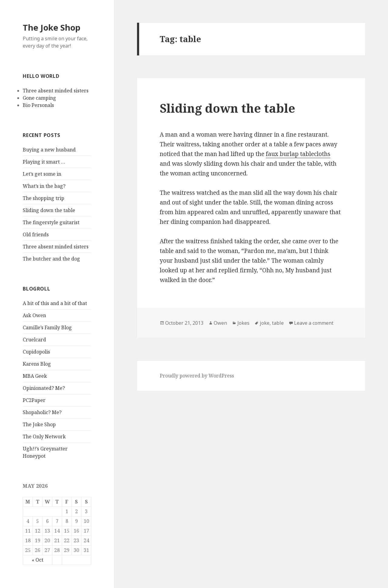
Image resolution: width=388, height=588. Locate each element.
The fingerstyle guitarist (51, 222)
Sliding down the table (49, 210)
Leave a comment (314, 323)
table (278, 323)
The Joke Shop (52, 27)
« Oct (38, 560)
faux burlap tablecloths (298, 154)
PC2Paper (34, 400)
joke (265, 323)
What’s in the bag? (44, 186)
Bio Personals (38, 105)
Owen (220, 323)
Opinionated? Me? (44, 388)
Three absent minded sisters (56, 91)
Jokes (243, 323)
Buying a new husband (49, 150)
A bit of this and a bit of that (55, 303)
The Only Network (44, 437)
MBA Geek (35, 376)
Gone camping (39, 98)
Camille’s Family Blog (47, 327)
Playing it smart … (44, 162)
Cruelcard (34, 340)
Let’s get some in (42, 174)
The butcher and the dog (51, 259)
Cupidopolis (36, 352)
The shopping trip (43, 198)
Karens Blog (37, 364)
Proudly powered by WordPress (197, 376)
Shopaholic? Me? (42, 412)
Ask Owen (34, 315)
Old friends (36, 234)
